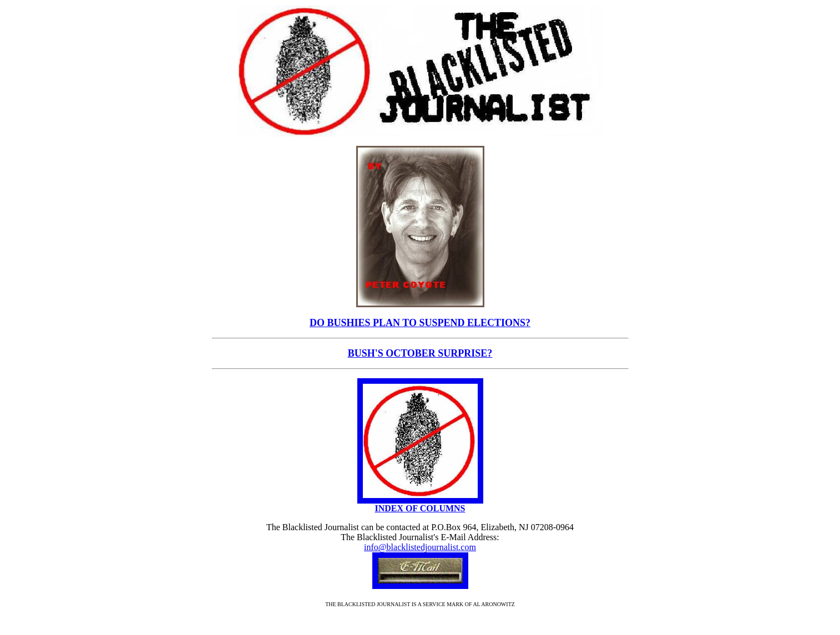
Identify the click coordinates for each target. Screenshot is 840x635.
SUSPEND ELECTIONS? (475, 323)
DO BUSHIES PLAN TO (364, 323)
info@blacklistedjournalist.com (420, 547)
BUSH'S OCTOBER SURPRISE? (420, 353)
